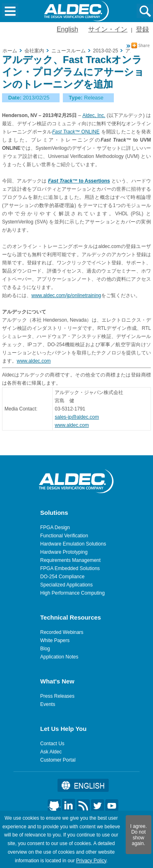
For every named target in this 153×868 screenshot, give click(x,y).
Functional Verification (64, 536)
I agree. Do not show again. (139, 835)
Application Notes (59, 657)
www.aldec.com (34, 361)
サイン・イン (108, 29)
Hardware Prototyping (64, 552)
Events (48, 704)
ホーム (10, 51)
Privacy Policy (91, 861)
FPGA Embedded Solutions (70, 568)
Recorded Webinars (62, 632)
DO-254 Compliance (63, 577)
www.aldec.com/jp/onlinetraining (66, 295)
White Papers (55, 640)
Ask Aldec (51, 752)
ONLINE (76, 132)
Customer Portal (58, 760)
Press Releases (58, 696)
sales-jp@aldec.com (77, 417)
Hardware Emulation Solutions (73, 544)
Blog (45, 649)
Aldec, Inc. (94, 115)
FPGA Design (55, 528)
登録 (142, 29)
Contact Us (52, 744)
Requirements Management (71, 560)
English (67, 29)
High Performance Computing (73, 593)
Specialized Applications (67, 585)
